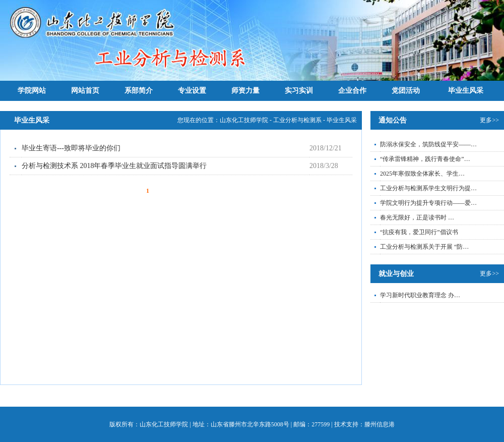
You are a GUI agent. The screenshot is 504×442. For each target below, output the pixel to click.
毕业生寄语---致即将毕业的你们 (71, 148)
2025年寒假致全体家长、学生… (422, 174)
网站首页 (85, 91)
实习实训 (299, 91)
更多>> (489, 120)
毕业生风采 (466, 91)
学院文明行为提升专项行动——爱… (428, 203)
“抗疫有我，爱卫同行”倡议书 (419, 232)
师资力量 (245, 91)
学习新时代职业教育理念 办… (420, 295)
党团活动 (406, 91)
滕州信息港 (380, 424)
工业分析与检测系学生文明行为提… (428, 188)
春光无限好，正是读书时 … (417, 217)
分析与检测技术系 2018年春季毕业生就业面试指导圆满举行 (114, 166)
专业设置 (192, 91)
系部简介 (139, 91)
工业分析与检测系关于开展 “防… (424, 247)
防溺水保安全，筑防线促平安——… (428, 144)
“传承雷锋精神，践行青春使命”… (425, 159)
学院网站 (32, 91)
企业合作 (352, 91)
